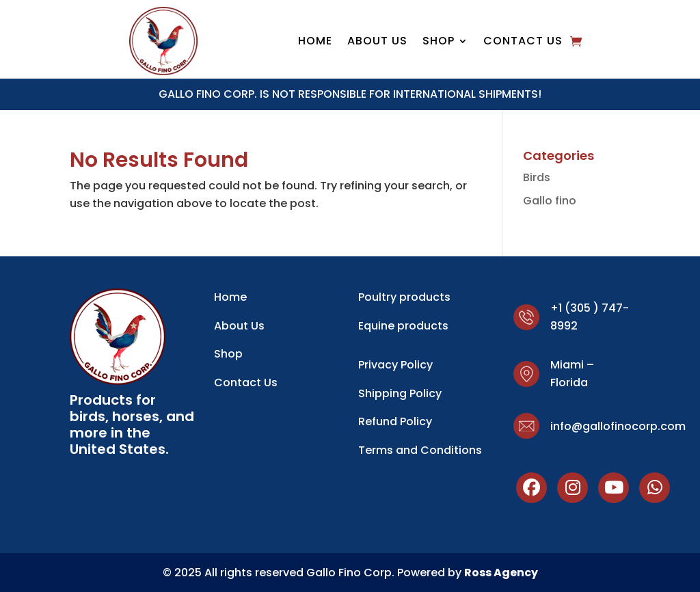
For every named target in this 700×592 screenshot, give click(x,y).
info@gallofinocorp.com (618, 426)
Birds (537, 177)
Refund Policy (395, 421)
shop (439, 42)
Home (315, 42)
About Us (377, 42)
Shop (228, 354)
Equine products (403, 326)
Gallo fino (550, 201)
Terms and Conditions (420, 450)
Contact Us (523, 42)
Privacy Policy (395, 365)
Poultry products (404, 297)
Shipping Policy (400, 393)
